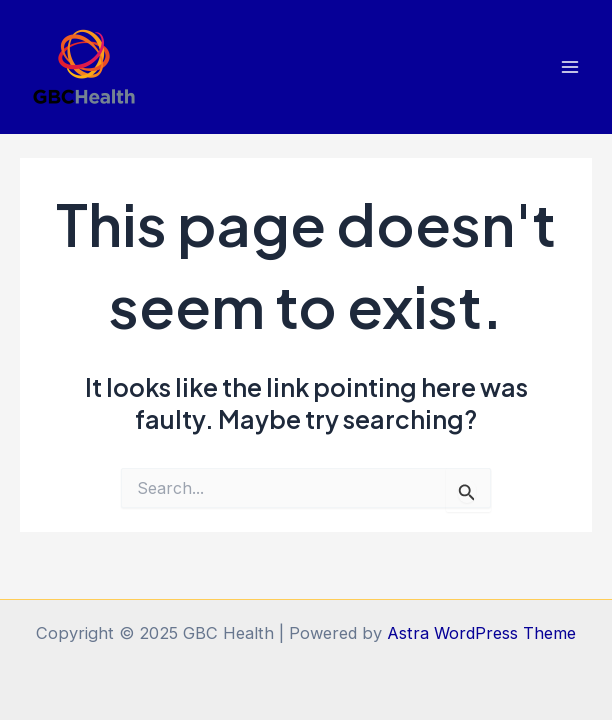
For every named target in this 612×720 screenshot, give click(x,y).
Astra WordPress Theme (481, 633)
